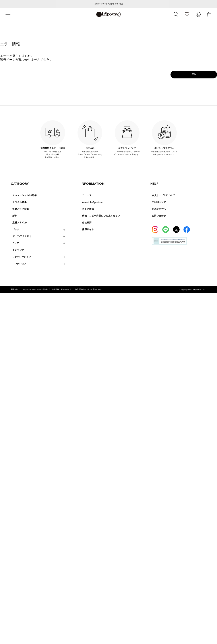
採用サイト (88, 230)
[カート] (209, 14)
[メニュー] (8, 14)
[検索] (176, 14)
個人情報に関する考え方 (62, 289)
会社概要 (87, 223)
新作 (15, 216)
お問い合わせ (159, 216)
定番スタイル (19, 223)
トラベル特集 (19, 202)
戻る (194, 74)
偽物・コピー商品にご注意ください (101, 216)
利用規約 (14, 289)
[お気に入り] (187, 14)
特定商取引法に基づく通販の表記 (88, 289)
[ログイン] (198, 14)
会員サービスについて (164, 195)
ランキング (18, 250)
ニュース (87, 195)
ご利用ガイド (159, 202)
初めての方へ (159, 209)
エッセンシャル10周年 (25, 195)
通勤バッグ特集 (21, 209)
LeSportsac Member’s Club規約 (35, 289)
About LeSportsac (93, 202)
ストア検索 (88, 209)
